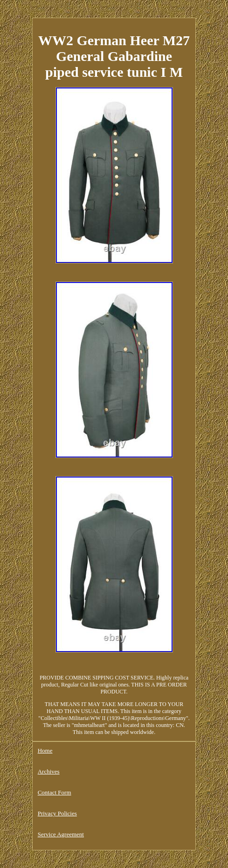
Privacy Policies (57, 813)
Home (45, 750)
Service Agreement (61, 834)
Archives (49, 771)
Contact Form (55, 792)
